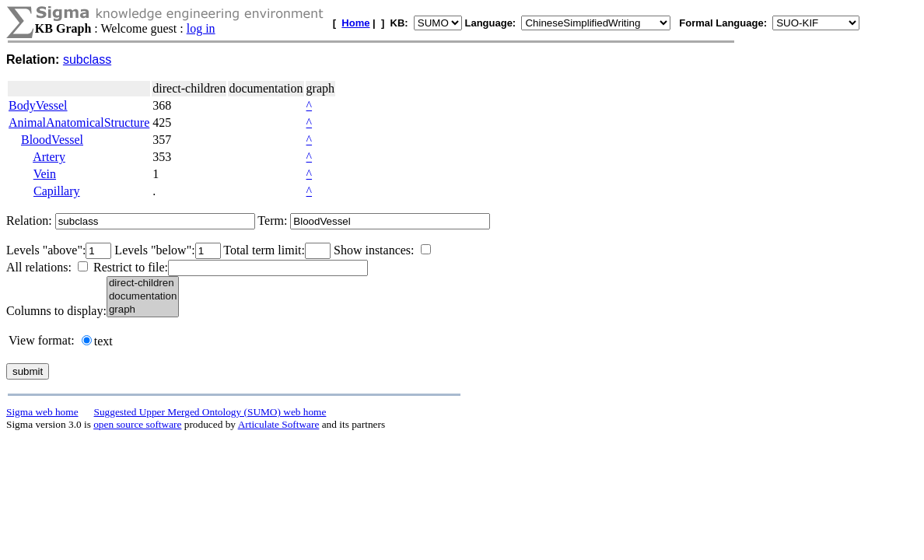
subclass (87, 59)
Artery (49, 157)
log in (201, 28)
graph (143, 310)
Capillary (57, 191)
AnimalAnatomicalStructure (79, 122)
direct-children (143, 283)
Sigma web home (42, 412)
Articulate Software (279, 424)
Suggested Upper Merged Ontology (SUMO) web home (210, 412)
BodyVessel (38, 105)
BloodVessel (52, 140)
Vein (45, 174)
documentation (143, 297)
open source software (137, 424)
